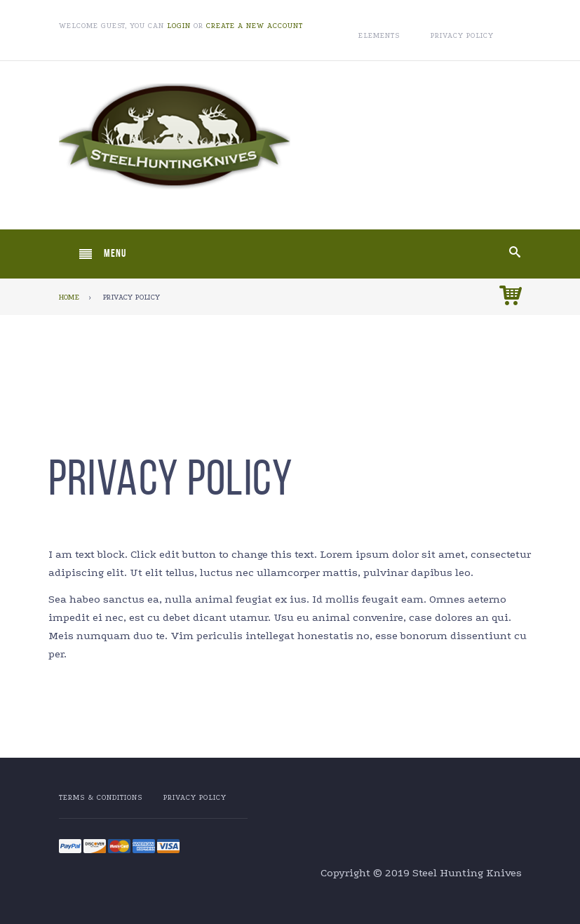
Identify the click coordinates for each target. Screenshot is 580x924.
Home (69, 297)
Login (179, 26)
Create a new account (255, 26)
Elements (379, 36)
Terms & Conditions (101, 798)
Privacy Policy (462, 36)
